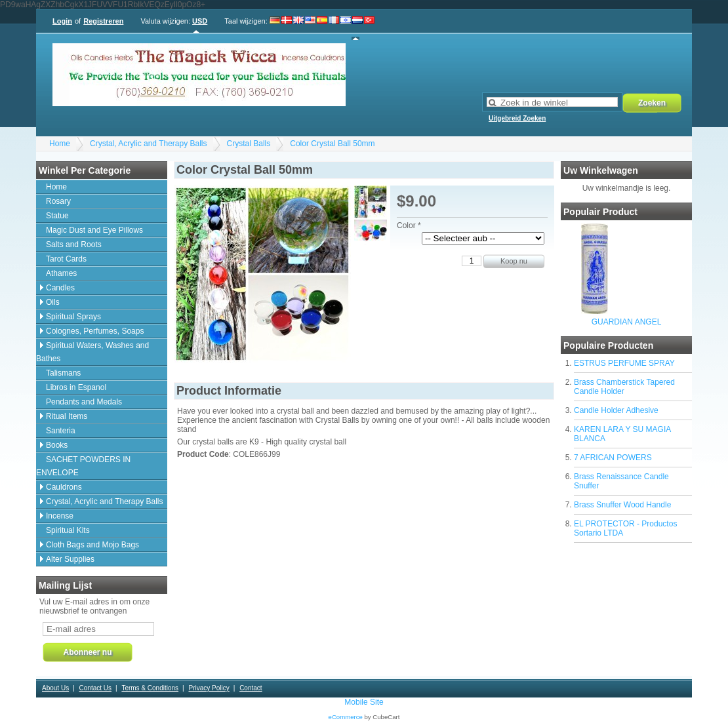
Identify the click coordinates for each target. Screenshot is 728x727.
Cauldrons (64, 487)
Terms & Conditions (150, 688)
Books (57, 445)
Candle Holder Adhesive (616, 410)
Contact (251, 688)
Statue (57, 216)
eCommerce (346, 717)
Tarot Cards (66, 259)
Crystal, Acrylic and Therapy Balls (149, 144)
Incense (60, 516)
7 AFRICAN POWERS (613, 458)
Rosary (58, 201)
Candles (60, 288)
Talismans (63, 373)
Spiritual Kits (68, 530)
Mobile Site (364, 702)
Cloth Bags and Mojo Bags (92, 545)
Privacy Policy (209, 688)
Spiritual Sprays (73, 317)
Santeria (61, 431)
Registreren (103, 21)
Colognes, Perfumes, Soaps (95, 331)
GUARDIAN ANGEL (627, 322)
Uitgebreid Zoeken (517, 118)
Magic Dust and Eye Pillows (94, 230)
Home (60, 144)
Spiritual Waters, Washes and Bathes (92, 352)
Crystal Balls (249, 144)
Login (62, 21)
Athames (61, 273)
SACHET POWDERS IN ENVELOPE (83, 466)
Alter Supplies (70, 559)
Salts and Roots (74, 245)
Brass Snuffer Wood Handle (622, 505)
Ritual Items (67, 416)
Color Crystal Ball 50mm (332, 144)
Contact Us (95, 688)
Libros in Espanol (76, 387)
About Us (55, 688)
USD (200, 21)
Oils (53, 302)
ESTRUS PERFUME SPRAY (624, 363)
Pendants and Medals (84, 402)
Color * (409, 226)
